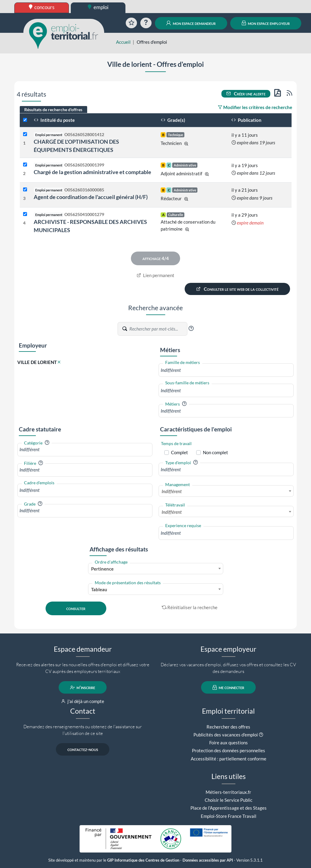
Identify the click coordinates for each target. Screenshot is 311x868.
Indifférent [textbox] (172, 491)
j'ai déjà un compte (83, 701)
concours (42, 7)
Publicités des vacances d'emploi (226, 735)
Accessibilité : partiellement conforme (229, 759)
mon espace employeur (266, 23)
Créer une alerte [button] (246, 94)
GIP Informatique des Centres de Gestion (143, 860)
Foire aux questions (229, 743)
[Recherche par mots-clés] (158, 329)
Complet (179, 452)
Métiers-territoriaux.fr (228, 792)
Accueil (123, 42)
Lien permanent (156, 275)
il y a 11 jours (245, 135)
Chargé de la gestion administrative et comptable (92, 172)
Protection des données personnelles (229, 750)
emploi (98, 7)
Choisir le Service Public (229, 800)
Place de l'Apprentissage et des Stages (229, 808)
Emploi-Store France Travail (229, 816)
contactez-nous (83, 750)
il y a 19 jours (245, 165)
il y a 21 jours (245, 190)
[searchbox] (226, 370)
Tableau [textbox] (99, 589)
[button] (191, 328)
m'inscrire (83, 688)
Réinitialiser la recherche (190, 607)
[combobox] (226, 370)
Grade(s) (173, 120)
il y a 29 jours (245, 215)
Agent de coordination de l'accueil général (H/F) (91, 197)
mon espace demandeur (191, 23)
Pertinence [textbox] (102, 569)
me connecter (229, 688)
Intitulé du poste (54, 120)
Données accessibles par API (208, 860)
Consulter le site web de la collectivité (238, 289)
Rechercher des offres (228, 727)
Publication (246, 120)
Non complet (215, 452)
